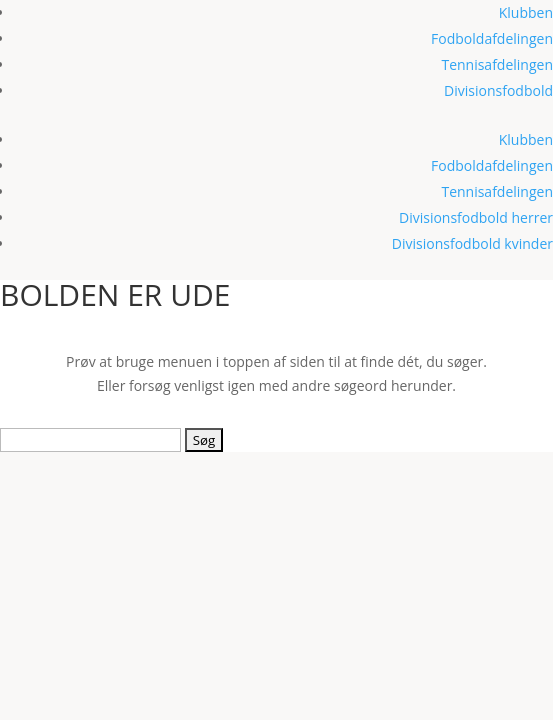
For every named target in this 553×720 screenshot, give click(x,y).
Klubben (526, 12)
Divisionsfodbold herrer (476, 217)
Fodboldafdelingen (492, 38)
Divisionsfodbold (498, 90)
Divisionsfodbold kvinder (472, 243)
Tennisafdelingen (497, 64)
